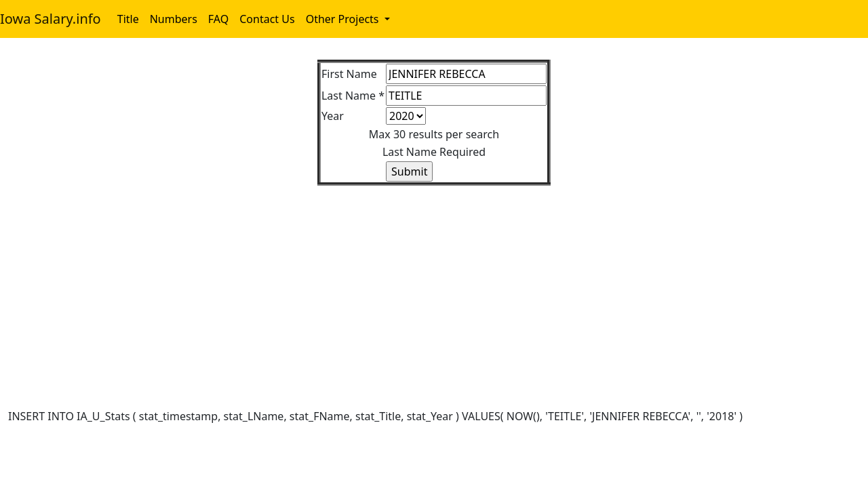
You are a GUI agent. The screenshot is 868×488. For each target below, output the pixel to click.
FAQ (218, 19)
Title (128, 19)
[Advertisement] (415, 281)
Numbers (174, 19)
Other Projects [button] (344, 19)
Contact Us (267, 19)
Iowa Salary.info (51, 19)
